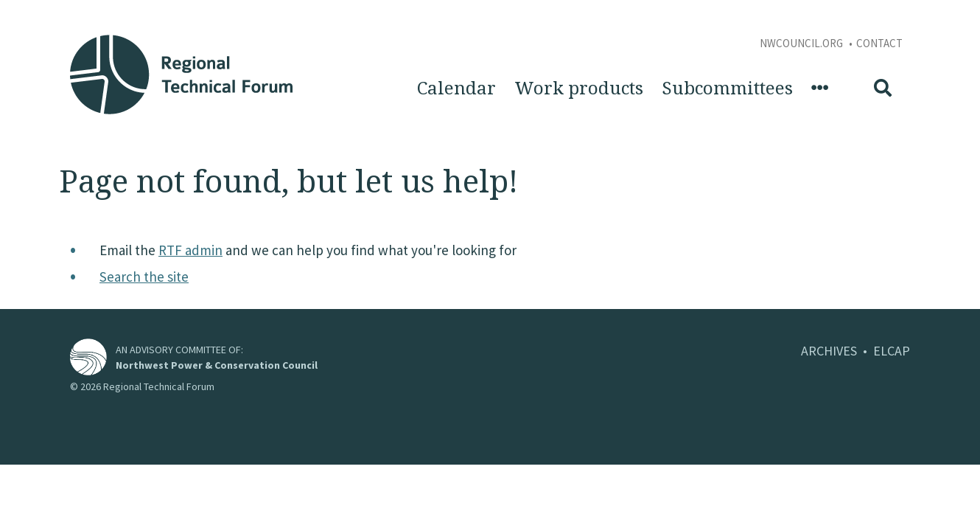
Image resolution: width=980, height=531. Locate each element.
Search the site (144, 277)
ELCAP (892, 351)
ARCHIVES (829, 351)
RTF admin (190, 250)
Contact (879, 43)
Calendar (456, 88)
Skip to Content (34, 8)
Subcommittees (727, 88)
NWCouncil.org (802, 43)
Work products (579, 88)
